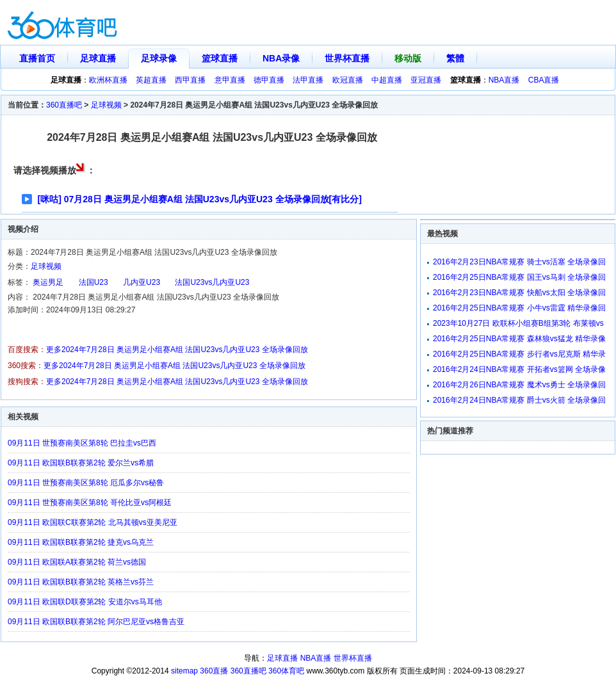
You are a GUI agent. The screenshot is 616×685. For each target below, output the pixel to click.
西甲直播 (190, 80)
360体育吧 (286, 671)
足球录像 (159, 58)
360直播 (214, 671)
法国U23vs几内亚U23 (212, 282)
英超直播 (151, 80)
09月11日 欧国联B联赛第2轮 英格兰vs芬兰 (81, 582)
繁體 (455, 58)
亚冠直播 (426, 80)
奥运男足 (48, 282)
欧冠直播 (348, 80)
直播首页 (37, 58)
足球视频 (106, 105)
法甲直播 (308, 80)
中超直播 (387, 80)
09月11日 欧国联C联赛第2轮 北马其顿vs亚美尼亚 (93, 522)
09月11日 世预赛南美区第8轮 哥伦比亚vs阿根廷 (90, 503)
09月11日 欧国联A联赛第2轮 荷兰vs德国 (77, 562)
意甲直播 (230, 80)
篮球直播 (220, 58)
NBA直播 (504, 80)
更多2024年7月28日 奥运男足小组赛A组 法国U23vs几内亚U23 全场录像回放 (177, 350)
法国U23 (93, 282)
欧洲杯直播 (108, 80)
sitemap (184, 671)
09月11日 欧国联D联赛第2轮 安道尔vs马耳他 (85, 602)
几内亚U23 (142, 282)
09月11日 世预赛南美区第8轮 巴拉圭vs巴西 (82, 443)
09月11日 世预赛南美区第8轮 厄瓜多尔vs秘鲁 (86, 483)
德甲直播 (269, 80)
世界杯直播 (347, 58)
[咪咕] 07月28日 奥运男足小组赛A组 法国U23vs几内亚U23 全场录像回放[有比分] (200, 199)
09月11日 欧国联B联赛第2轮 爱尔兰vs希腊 (81, 463)
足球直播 (98, 58)
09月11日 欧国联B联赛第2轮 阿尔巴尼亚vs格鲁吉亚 (96, 622)
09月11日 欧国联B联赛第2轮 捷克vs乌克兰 (81, 542)
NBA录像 (281, 58)
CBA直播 (544, 80)
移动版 (408, 58)
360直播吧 (64, 105)
